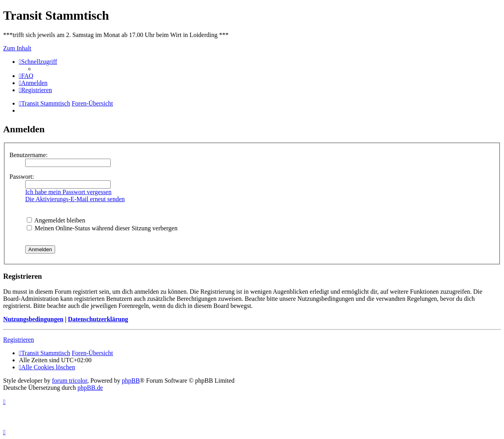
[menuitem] (26, 76)
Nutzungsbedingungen (33, 319)
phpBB (131, 381)
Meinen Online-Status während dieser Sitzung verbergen (102, 228)
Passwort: (22, 177)
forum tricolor (70, 381)
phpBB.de (90, 388)
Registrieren (19, 340)
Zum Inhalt (17, 48)
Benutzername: (29, 155)
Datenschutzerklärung (98, 319)
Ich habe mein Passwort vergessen (68, 192)
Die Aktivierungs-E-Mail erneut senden (75, 199)
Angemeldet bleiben (56, 220)
